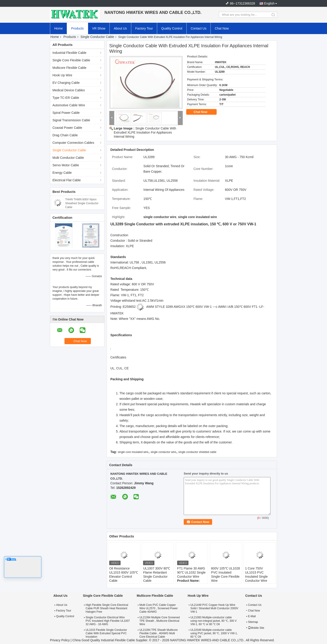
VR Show (99, 28)
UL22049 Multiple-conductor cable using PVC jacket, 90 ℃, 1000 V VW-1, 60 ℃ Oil (214, 633)
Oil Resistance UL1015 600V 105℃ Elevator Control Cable (124, 574)
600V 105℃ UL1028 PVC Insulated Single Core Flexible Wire (226, 574)
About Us (120, 28)
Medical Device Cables (69, 90)
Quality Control (172, 28)
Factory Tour (144, 28)
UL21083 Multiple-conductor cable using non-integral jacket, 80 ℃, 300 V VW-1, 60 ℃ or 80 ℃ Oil (214, 621)
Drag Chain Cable (65, 135)
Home (58, 28)
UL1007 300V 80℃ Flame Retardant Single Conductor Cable (157, 574)
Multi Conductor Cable (68, 158)
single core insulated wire (133, 452)
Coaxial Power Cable (67, 128)
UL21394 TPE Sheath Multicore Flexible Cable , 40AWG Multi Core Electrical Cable (159, 633)
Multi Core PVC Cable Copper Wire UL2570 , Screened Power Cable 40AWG (159, 608)
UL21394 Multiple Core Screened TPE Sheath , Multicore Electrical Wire (160, 621)
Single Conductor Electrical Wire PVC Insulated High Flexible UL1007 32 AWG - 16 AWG (108, 621)
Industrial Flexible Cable (69, 53)
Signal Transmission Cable (71, 120)
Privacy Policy (60, 640)
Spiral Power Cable (66, 113)
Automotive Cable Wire (69, 105)
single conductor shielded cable (197, 452)
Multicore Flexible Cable (69, 68)
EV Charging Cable (66, 83)
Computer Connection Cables (73, 143)
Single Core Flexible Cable (71, 60)
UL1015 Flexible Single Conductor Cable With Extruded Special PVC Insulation (106, 633)
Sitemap (253, 622)
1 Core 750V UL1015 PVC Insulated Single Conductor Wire (256, 574)
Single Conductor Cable (97, 37)
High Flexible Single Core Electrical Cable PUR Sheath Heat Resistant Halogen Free (107, 608)
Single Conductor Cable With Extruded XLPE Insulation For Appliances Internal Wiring (145, 132)
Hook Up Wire (62, 75)
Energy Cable (62, 173)
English (269, 3)
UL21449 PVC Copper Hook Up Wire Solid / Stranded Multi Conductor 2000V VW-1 (214, 608)
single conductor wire (163, 452)
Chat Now (222, 28)
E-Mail (252, 616)
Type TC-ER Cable (66, 98)
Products (77, 28)
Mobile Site (256, 628)
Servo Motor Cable (66, 165)
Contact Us (199, 28)
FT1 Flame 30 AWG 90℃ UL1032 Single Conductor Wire (191, 572)
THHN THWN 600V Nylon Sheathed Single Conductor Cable (82, 203)
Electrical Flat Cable (67, 180)
